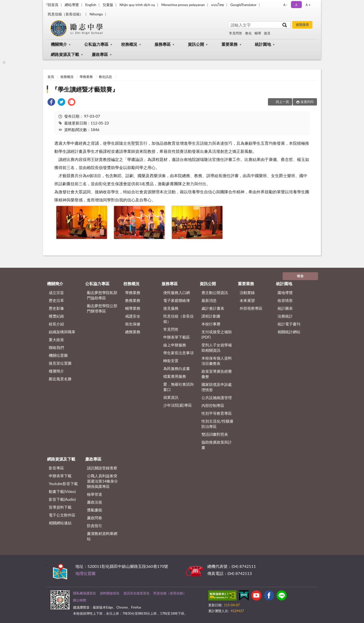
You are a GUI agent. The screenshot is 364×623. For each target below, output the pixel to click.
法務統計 (285, 316)
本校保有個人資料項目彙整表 (217, 361)
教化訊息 (105, 77)
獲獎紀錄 (56, 316)
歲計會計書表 (213, 308)
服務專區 (163, 44)
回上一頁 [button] (282, 102)
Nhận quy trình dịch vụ (137, 5)
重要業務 (230, 44)
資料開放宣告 (110, 593)
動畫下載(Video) (62, 491)
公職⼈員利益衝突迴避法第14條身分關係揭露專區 (102, 481)
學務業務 (86, 77)
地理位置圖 (85, 573)
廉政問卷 (95, 518)
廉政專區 (100, 54)
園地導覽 (285, 293)
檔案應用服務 (175, 376)
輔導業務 (133, 308)
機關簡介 (59, 44)
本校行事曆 (211, 324)
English (91, 5)
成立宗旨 (56, 293)
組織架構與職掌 (62, 332)
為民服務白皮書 (177, 368)
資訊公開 (196, 44)
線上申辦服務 (175, 345)
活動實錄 (247, 293)
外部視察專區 (251, 308)
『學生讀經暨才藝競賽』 (85, 89)
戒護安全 (133, 316)
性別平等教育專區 (217, 413)
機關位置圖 (58, 355)
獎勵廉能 (95, 510)
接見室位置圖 (60, 363)
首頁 (51, 77)
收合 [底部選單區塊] (300, 276)
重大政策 (56, 340)
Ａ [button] (296, 5)
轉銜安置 (171, 361)
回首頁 (53, 5)
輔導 (258, 33)
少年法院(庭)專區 (178, 405)
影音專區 (56, 468)
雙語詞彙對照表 (215, 434)
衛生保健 (133, 324)
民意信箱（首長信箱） (65, 14)
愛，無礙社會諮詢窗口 (178, 387)
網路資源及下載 (65, 54)
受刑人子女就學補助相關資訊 (217, 348)
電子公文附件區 (62, 515)
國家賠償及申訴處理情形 (217, 387)
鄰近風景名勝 (60, 379)
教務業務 (133, 300)
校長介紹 (56, 324)
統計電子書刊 (289, 324)
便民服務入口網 (177, 293)
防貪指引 (95, 526)
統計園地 (263, 44)
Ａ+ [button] (308, 5)
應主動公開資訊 (215, 293)
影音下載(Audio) (62, 499)
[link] (51, 103)
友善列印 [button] (307, 102)
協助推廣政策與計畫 (217, 445)
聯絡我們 (56, 347)
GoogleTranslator (243, 5)
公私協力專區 (96, 44)
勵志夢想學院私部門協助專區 (102, 295)
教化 (248, 33)
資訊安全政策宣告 (136, 593)
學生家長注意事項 (178, 353)
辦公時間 (80, 600)
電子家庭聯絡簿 (177, 300)
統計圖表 (285, 308)
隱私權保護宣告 (85, 593)
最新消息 (209, 300)
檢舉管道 (95, 494)
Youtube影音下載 (63, 484)
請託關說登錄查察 (102, 468)
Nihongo (96, 14)
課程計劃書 (211, 316)
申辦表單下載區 (177, 337)
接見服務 (171, 308)
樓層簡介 (56, 371)
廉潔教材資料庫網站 (102, 536)
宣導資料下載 (60, 507)
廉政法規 (95, 502)
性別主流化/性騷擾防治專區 (218, 424)
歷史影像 (56, 308)
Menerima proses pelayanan (183, 5)
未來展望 (247, 300)
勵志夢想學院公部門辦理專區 (102, 308)
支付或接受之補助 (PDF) (217, 334)
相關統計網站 (289, 332)
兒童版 (108, 5)
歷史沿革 (56, 300)
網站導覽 (72, 5)
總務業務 (133, 332)
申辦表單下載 (60, 476)
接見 (267, 33)
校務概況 (129, 44)
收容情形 (285, 300)
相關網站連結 (60, 523)
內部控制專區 (213, 405)
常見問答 (236, 33)
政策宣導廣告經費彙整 (217, 374)
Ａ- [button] (285, 5)
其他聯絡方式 (269, 566)
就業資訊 (171, 397)
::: (47, 4)
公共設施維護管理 (217, 398)
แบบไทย (218, 5)
